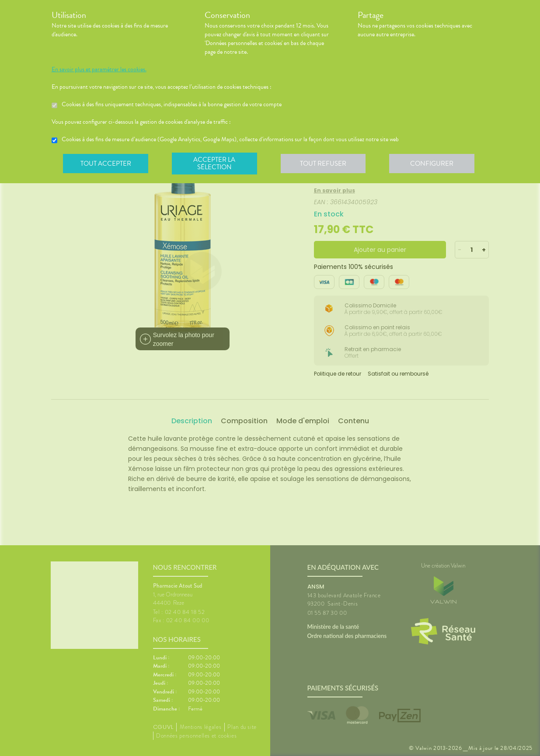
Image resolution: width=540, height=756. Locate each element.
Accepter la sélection (215, 164)
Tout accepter (106, 164)
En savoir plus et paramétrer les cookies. (99, 70)
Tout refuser (325, 164)
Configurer (434, 164)
